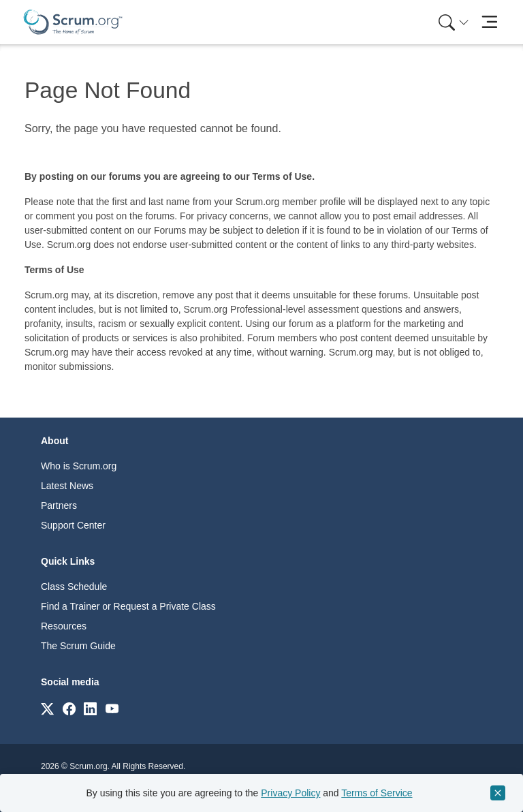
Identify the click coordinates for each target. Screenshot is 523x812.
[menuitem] (452, 22)
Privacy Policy (290, 793)
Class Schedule (74, 587)
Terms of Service (377, 793)
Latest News (67, 486)
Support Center (73, 525)
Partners (59, 505)
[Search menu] (454, 22)
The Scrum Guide (78, 646)
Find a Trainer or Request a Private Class (128, 606)
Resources (64, 626)
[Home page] (73, 22)
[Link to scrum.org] (47, 708)
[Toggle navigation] (489, 22)
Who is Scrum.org (79, 466)
